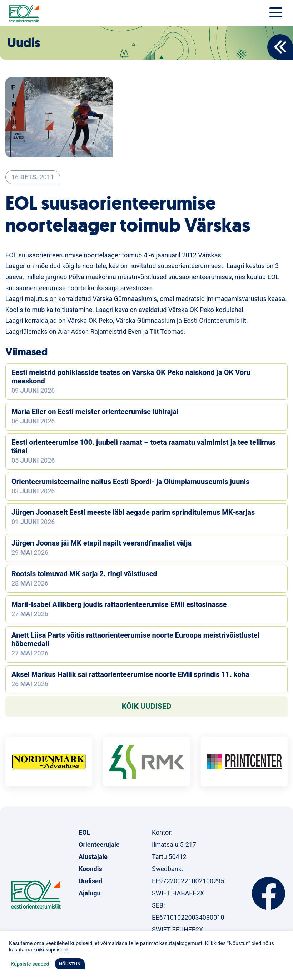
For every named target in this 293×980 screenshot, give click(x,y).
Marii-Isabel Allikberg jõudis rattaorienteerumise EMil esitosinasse (119, 604)
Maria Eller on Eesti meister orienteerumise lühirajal (95, 412)
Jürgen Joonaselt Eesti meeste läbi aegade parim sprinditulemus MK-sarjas (133, 512)
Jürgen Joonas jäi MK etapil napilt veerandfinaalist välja (101, 543)
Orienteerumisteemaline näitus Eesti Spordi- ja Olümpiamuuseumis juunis (130, 482)
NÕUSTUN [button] (70, 964)
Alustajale (93, 857)
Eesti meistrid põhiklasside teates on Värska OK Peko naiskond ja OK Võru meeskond (131, 377)
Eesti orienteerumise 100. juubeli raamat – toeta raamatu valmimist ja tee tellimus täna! (144, 447)
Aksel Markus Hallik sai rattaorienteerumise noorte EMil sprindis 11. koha (130, 674)
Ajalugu (90, 893)
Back (280, 47)
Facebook (269, 893)
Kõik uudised (147, 706)
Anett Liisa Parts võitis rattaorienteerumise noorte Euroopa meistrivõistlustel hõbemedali (135, 639)
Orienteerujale (99, 845)
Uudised (90, 881)
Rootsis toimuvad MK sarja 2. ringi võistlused (84, 574)
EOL (84, 832)
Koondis (90, 869)
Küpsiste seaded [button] (30, 964)
